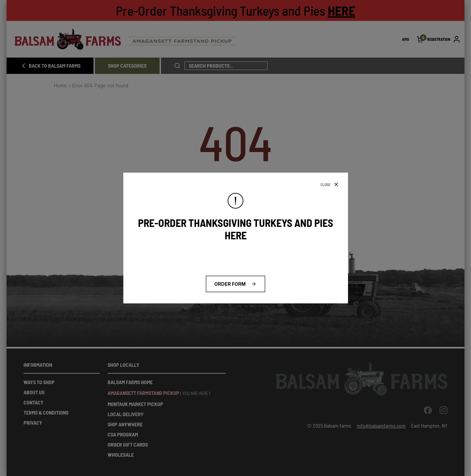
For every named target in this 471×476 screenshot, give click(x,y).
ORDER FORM (230, 284)
